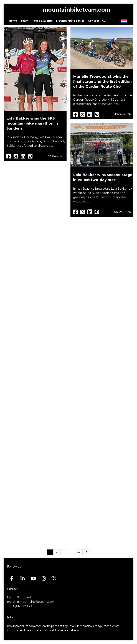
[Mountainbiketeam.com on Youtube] (33, 578)
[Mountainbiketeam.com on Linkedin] (23, 578)
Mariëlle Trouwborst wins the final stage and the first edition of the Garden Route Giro (102, 81)
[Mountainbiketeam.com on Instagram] (44, 578)
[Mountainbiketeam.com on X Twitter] (54, 578)
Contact (94, 21)
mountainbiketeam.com (77, 10)
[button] (104, 21)
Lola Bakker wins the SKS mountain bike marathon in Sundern (32, 123)
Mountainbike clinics (70, 21)
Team (24, 21)
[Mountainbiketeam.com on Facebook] (12, 578)
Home (13, 21)
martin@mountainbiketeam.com (31, 602)
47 (79, 552)
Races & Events (42, 21)
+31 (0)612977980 (19, 606)
